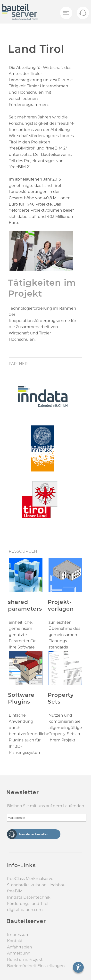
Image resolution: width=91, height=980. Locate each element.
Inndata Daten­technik (29, 897)
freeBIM (15, 891)
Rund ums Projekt (25, 959)
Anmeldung (19, 953)
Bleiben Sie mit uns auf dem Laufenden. (46, 806)
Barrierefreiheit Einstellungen (36, 966)
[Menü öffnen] (66, 13)
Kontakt (15, 941)
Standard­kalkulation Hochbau (36, 885)
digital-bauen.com (25, 910)
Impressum (18, 935)
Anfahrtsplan (20, 947)
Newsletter (23, 792)
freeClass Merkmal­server (31, 879)
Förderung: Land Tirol (28, 904)
